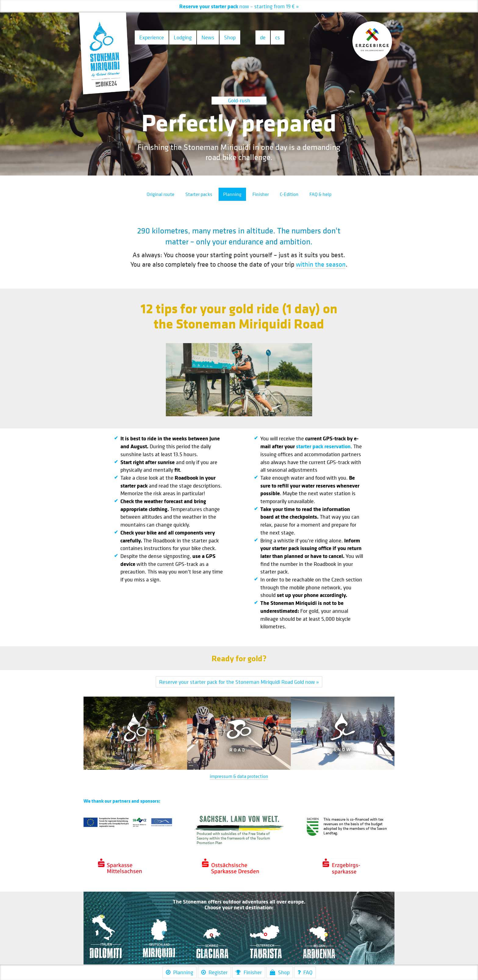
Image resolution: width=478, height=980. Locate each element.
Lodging (183, 37)
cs (278, 37)
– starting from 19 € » (240, 6)
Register (214, 972)
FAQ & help (320, 194)
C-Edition (289, 194)
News (208, 37)
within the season (321, 264)
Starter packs (199, 194)
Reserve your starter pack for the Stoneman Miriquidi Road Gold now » (239, 682)
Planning (232, 194)
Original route (161, 194)
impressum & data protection (239, 776)
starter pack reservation (323, 446)
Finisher (261, 194)
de (263, 37)
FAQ (305, 972)
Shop (230, 37)
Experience (152, 37)
